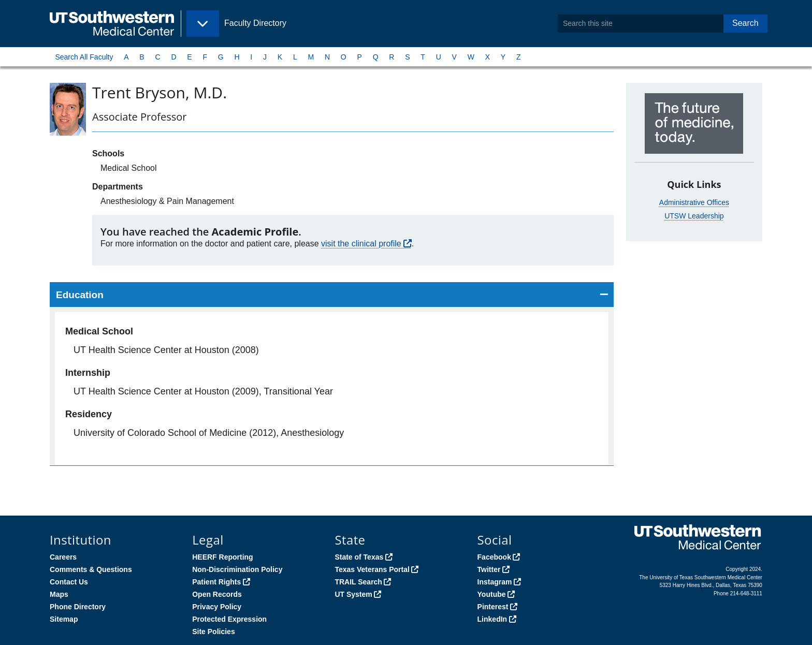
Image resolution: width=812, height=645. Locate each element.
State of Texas (359, 557)
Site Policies (213, 632)
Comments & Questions (91, 569)
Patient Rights (216, 582)
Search (745, 23)
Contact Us (69, 582)
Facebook (494, 557)
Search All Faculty (84, 57)
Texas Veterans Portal (372, 569)
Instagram (495, 582)
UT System (353, 594)
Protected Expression (229, 619)
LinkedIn (492, 619)
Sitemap (64, 619)
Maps (59, 594)
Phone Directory (78, 607)
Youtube (492, 594)
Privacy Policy (217, 607)
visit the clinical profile (361, 244)
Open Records (217, 594)
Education (80, 295)
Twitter (489, 569)
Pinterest (493, 607)
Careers (63, 557)
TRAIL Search (358, 582)
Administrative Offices (694, 202)
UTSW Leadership (694, 216)
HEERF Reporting (222, 557)
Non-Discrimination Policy (237, 569)
